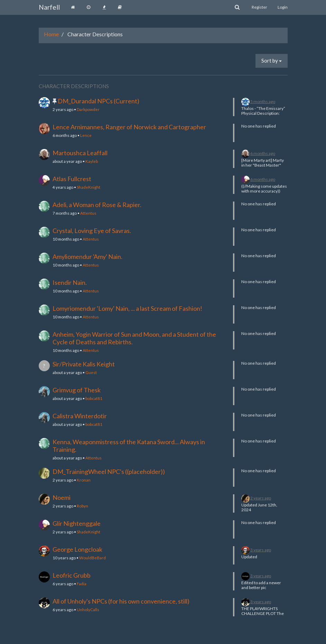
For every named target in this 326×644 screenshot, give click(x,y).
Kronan (84, 480)
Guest (91, 372)
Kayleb (92, 161)
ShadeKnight (89, 187)
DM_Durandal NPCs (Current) (99, 101)
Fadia (82, 584)
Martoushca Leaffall (80, 153)
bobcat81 (94, 398)
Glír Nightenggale (77, 523)
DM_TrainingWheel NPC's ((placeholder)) (109, 472)
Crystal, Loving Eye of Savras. (92, 231)
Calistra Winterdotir (80, 416)
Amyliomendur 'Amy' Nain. (87, 256)
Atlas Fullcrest (72, 179)
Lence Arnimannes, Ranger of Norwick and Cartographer (129, 127)
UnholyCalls (88, 609)
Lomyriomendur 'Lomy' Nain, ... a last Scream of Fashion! (127, 308)
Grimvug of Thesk (77, 390)
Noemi (62, 497)
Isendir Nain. (70, 282)
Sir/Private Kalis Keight (84, 364)
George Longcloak (77, 549)
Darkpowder (88, 109)
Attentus (88, 213)
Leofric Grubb (72, 575)
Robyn (82, 506)
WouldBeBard (92, 558)
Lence (86, 135)
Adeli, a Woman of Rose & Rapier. (97, 205)
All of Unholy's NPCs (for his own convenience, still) (121, 601)
